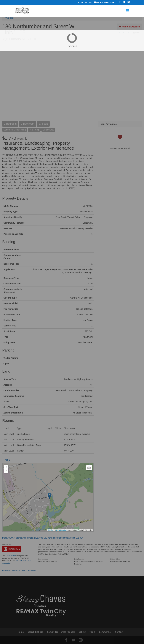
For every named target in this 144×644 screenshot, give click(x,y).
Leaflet (51, 530)
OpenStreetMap (62, 530)
